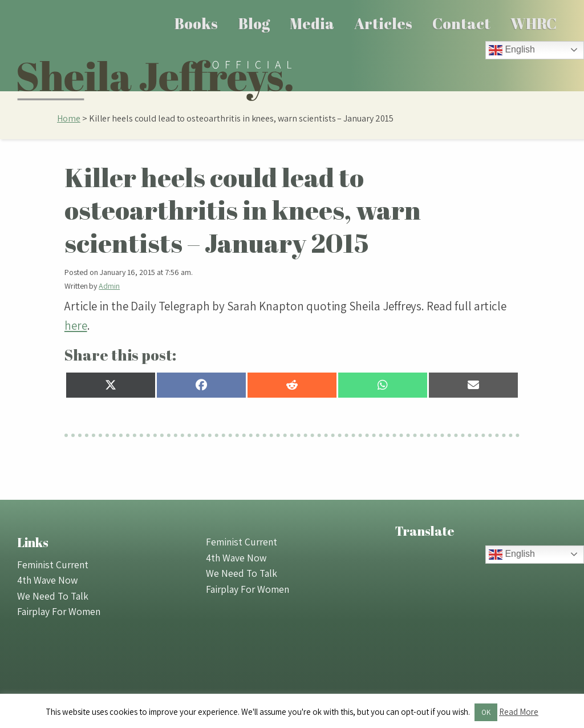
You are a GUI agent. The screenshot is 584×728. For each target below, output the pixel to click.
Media (312, 23)
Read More (519, 712)
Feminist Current (53, 565)
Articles (383, 23)
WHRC (534, 23)
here (76, 325)
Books (196, 23)
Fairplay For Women (59, 611)
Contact (461, 23)
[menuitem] (196, 23)
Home (69, 118)
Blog (254, 23)
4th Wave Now (47, 580)
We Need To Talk (53, 596)
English (512, 50)
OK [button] (486, 712)
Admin (109, 286)
